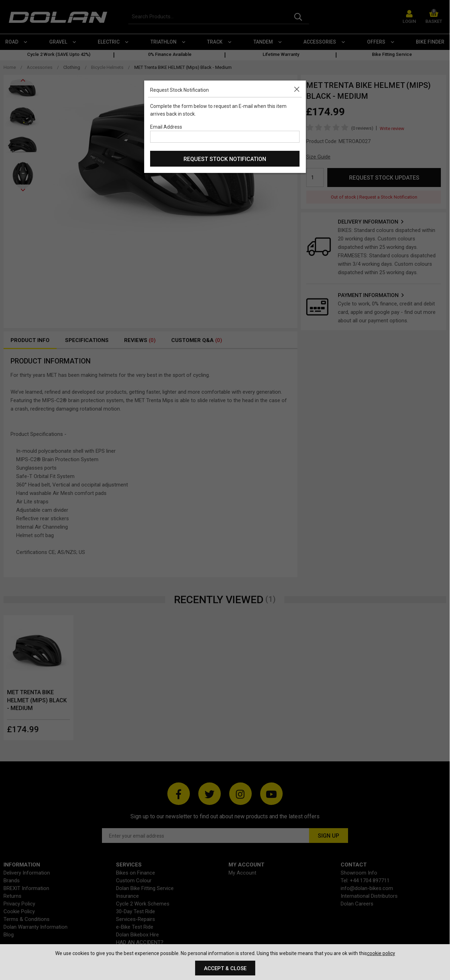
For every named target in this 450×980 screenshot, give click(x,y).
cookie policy (381, 953)
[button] (298, 88)
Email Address (166, 127)
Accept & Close (225, 968)
